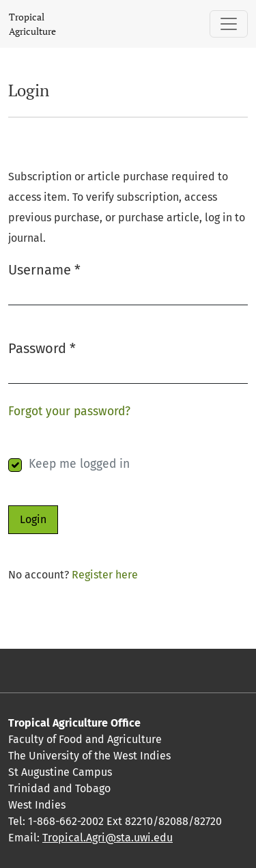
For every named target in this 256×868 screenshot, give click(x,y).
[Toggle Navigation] (229, 24)
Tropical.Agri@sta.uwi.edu (108, 838)
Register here (105, 575)
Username (44, 269)
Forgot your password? (69, 411)
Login (33, 519)
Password (42, 347)
